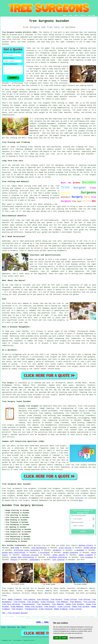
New (18, 627)
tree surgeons (46, 498)
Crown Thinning (47, 602)
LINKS (70, 16)
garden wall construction (14, 553)
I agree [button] (56, 638)
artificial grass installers (27, 550)
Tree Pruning (19, 602)
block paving (59, 555)
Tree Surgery (56, 599)
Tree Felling (43, 599)
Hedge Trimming (15, 599)
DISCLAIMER (91, 16)
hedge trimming (86, 555)
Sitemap (3, 627)
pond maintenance (39, 548)
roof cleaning (58, 560)
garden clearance (71, 553)
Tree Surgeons (43, 604)
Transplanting (28, 604)
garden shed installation (22, 557)
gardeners (57, 550)
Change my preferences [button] (76, 638)
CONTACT (83, 16)
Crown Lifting (70, 599)
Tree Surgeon (33, 602)
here (81, 500)
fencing (14, 560)
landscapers (35, 560)
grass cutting (65, 548)
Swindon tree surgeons (28, 406)
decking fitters (86, 545)
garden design (90, 548)
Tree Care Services (11, 604)
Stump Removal (17, 607)
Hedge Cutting (12, 627)
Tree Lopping (29, 599)
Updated (23, 627)
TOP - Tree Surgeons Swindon (15, 613)
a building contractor (57, 557)
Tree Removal (62, 602)
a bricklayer (44, 553)
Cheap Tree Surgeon (75, 604)
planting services (30, 555)
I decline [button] (64, 638)
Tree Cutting (84, 599)
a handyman (79, 550)
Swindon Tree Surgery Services (23, 505)
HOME (65, 16)
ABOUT (76, 16)
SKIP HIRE (15, 548)
